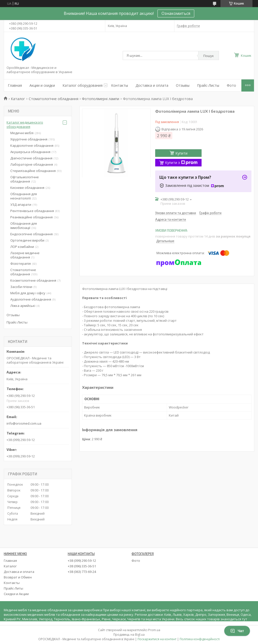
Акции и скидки (42, 85)
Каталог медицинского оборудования (25, 124)
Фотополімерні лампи (101, 99)
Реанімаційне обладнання (31, 217)
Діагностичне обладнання (31, 158)
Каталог (18, 99)
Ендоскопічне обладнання (31, 234)
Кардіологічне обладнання (32, 145)
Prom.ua (154, 630)
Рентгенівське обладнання (32, 211)
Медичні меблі (22, 133)
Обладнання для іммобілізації (24, 226)
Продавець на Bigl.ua (129, 635)
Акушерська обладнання (30, 152)
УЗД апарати (21, 204)
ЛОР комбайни (22, 247)
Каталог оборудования (83, 85)
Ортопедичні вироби (27, 240)
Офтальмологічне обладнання (25, 179)
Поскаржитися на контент (157, 639)
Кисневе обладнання (27, 188)
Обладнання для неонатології (24, 196)
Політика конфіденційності (200, 639)
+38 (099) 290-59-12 (82, 561)
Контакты (120, 85)
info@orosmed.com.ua (24, 423)
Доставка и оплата (152, 85)
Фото (231, 85)
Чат (237, 631)
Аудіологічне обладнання (31, 299)
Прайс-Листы (208, 85)
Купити (181, 153)
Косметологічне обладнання (33, 280)
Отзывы (183, 85)
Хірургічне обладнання (29, 139)
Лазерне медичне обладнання (25, 255)
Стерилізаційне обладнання (33, 171)
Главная (15, 85)
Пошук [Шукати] (209, 56)
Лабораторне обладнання (32, 164)
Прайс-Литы (13, 588)
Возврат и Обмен (18, 577)
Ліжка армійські (23, 306)
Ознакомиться (176, 13)
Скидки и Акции (16, 594)
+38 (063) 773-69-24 (82, 572)
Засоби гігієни (21, 287)
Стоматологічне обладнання (54, 99)
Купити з (181, 163)
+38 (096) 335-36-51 (82, 566)
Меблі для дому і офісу (28, 293)
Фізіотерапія (21, 264)
